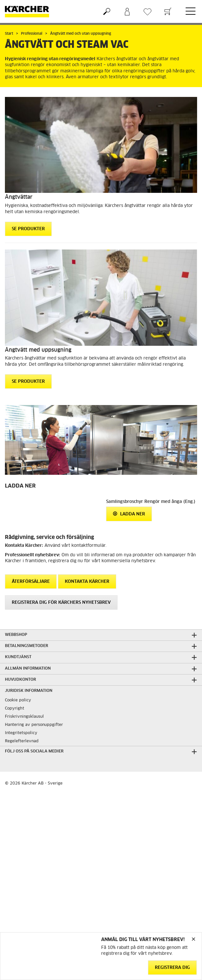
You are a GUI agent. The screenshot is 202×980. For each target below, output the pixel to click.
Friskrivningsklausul (24, 717)
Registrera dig (172, 968)
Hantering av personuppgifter (34, 725)
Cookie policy (18, 700)
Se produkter (28, 229)
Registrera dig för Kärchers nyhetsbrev (61, 603)
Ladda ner (129, 514)
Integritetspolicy (21, 733)
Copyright (15, 709)
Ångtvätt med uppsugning (38, 350)
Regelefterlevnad (22, 741)
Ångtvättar (19, 197)
